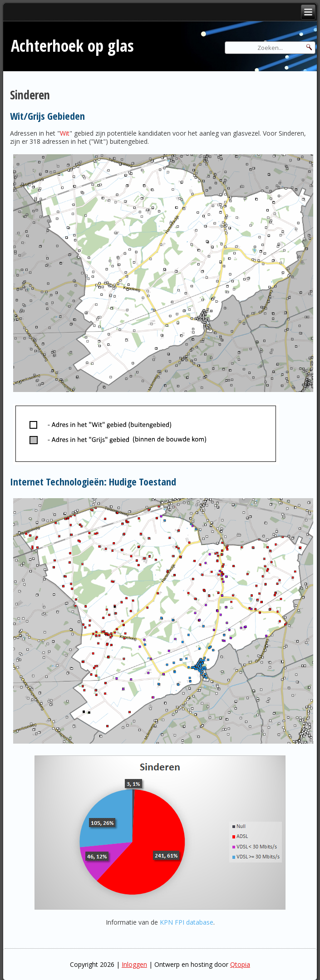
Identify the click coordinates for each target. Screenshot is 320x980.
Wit (65, 133)
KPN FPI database (187, 922)
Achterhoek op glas (72, 46)
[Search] (270, 48)
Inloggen (134, 964)
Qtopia (240, 964)
